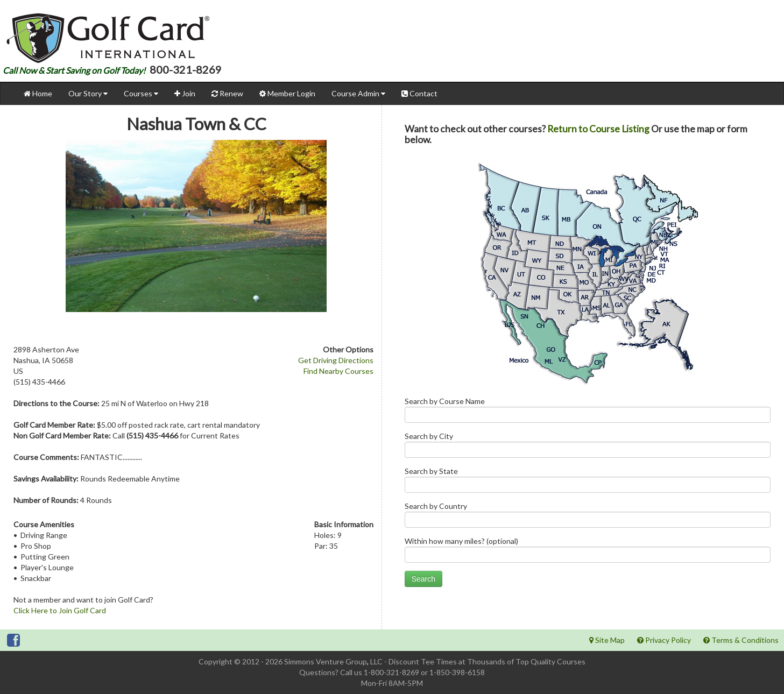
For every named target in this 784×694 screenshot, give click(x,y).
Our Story (88, 93)
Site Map (607, 640)
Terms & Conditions (741, 640)
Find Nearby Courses (338, 371)
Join (185, 93)
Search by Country (588, 517)
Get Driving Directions (336, 360)
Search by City (588, 447)
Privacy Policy (664, 640)
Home (38, 93)
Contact (419, 93)
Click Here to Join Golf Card (60, 610)
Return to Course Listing (598, 129)
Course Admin (358, 93)
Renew (227, 93)
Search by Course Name (588, 412)
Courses (141, 93)
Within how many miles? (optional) (588, 552)
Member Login (287, 93)
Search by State (588, 482)
